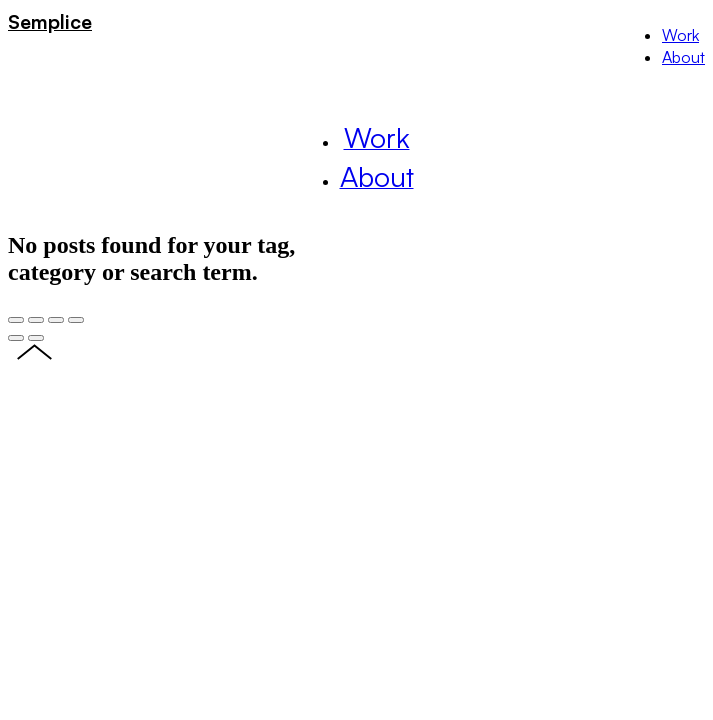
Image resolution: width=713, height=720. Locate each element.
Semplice (50, 21)
